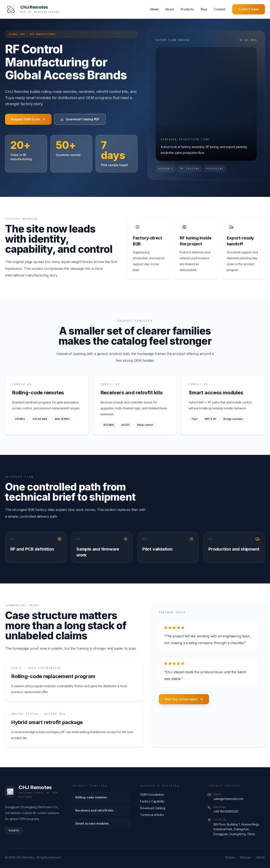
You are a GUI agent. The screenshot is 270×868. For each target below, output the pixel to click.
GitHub (260, 857)
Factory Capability (152, 801)
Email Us (14, 830)
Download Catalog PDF (80, 119)
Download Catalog (153, 808)
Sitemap (245, 857)
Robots (230, 857)
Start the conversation (184, 699)
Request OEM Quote (28, 119)
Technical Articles (152, 815)
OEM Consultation (152, 795)
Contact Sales (249, 9)
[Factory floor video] (206, 104)
